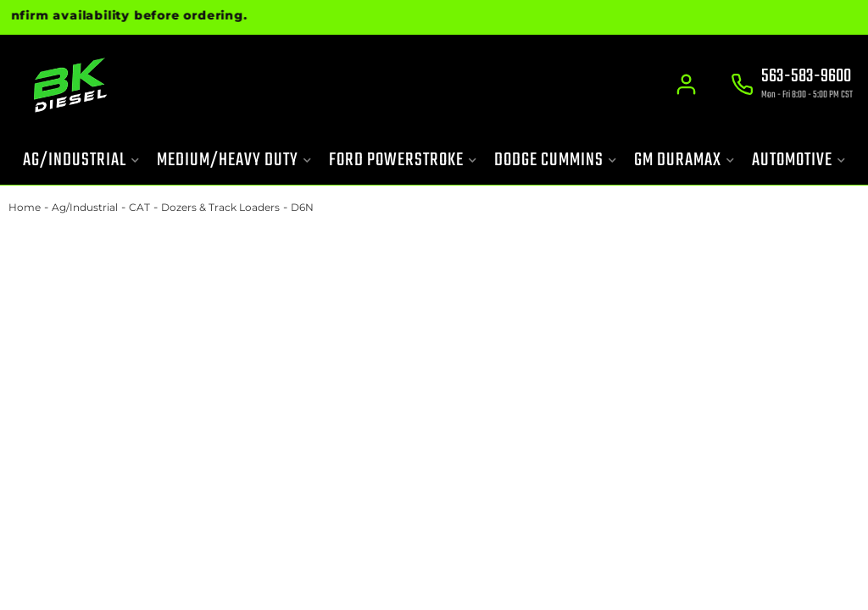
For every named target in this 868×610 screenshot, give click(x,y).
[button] (81, 161)
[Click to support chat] (792, 86)
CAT (139, 207)
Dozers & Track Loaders (220, 207)
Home (25, 207)
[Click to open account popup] (686, 85)
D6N (302, 207)
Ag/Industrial (85, 207)
